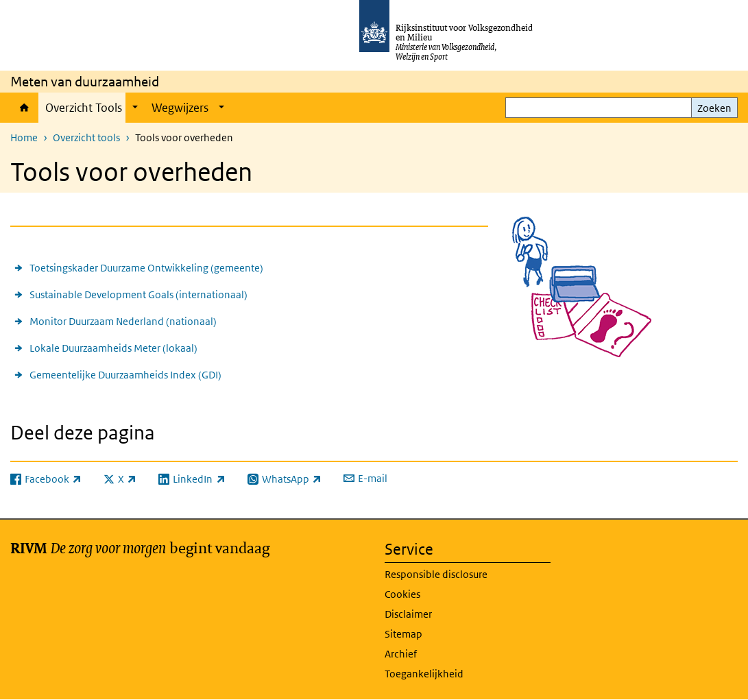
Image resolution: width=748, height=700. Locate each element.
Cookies (402, 594)
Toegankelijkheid (424, 674)
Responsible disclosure (436, 574)
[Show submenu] (135, 108)
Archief (401, 654)
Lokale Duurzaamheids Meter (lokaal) (113, 348)
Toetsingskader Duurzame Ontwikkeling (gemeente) (146, 268)
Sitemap (403, 634)
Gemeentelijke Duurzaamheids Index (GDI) (125, 375)
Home (24, 108)
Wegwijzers (180, 108)
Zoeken (714, 108)
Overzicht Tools (84, 108)
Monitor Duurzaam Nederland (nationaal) (123, 321)
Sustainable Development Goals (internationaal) (138, 294)
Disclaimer (408, 614)
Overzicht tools (86, 137)
